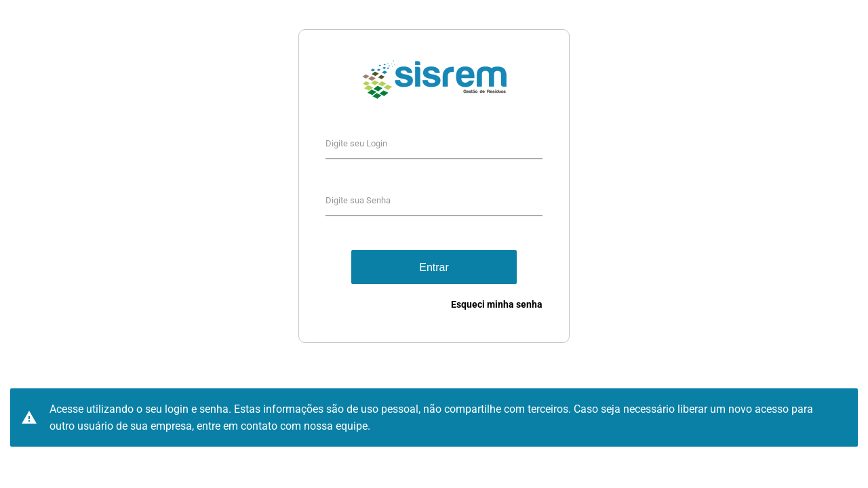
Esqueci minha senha (497, 304)
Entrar (434, 267)
